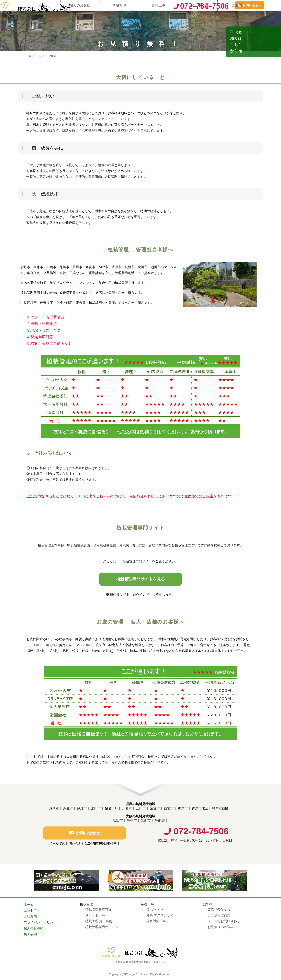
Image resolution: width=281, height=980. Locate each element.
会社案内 (30, 917)
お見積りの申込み (221, 927)
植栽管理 (119, 19)
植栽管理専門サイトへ (102, 927)
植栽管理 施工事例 (99, 921)
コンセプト (32, 911)
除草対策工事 (156, 921)
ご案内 (237, 19)
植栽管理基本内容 (98, 909)
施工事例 (198, 19)
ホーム (41, 19)
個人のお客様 (80, 19)
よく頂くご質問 (219, 915)
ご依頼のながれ (219, 909)
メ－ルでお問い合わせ (224, 921)
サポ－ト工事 (95, 915)
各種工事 (159, 19)
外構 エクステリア (160, 915)
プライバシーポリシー (40, 922)
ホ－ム (35, 56)
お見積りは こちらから (275, 66)
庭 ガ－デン (155, 909)
